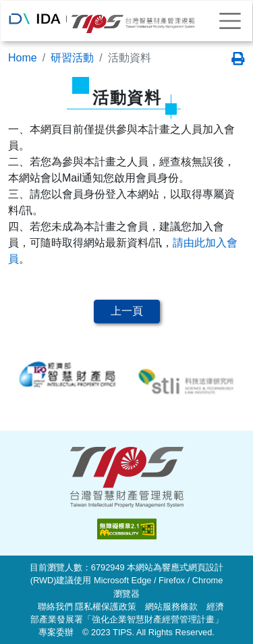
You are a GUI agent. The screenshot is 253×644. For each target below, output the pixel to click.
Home (23, 58)
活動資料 (130, 58)
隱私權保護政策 (106, 607)
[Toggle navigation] (230, 21)
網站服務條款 (171, 607)
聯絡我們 (55, 607)
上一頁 (127, 311)
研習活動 (72, 58)
